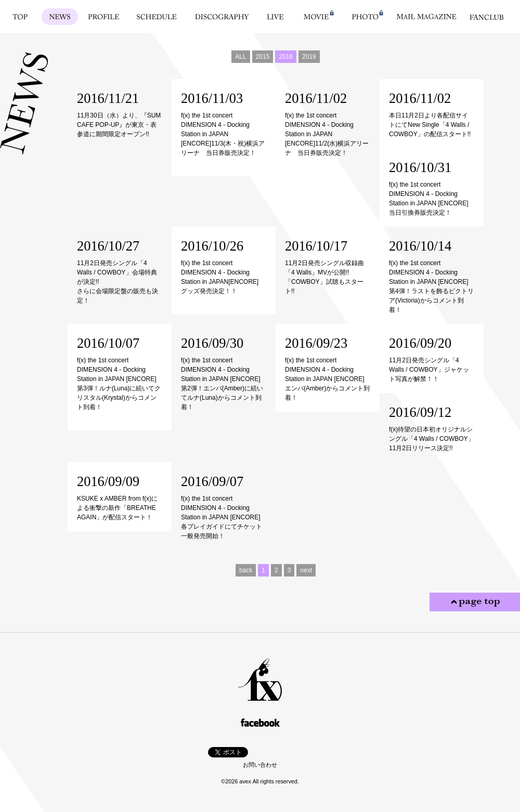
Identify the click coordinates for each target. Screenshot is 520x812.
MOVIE (316, 17)
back (246, 570)
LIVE (275, 17)
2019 (309, 57)
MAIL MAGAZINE (426, 17)
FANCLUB (486, 17)
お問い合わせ (260, 765)
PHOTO (365, 17)
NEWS (60, 17)
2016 (286, 57)
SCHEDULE (157, 17)
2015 (263, 57)
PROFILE (104, 17)
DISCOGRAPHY (222, 17)
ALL (240, 57)
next (306, 570)
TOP (20, 17)
